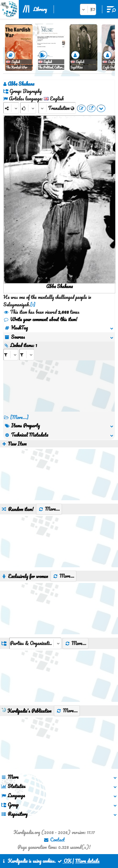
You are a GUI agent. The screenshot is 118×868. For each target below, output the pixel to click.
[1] (33, 304)
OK (64, 861)
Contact (54, 840)
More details (87, 861)
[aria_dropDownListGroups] (35, 643)
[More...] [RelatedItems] (19, 417)
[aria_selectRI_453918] (11, 355)
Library (40, 9)
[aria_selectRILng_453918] (27, 355)
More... (49, 509)
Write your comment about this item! (40, 319)
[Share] (11, 108)
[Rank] (28, 108)
